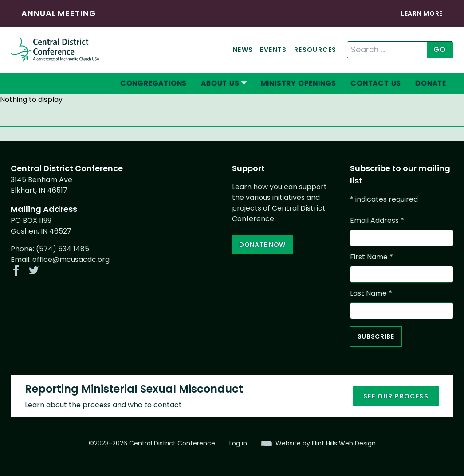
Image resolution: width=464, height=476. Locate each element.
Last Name (371, 293)
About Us (220, 83)
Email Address (377, 220)
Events (273, 50)
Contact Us (376, 83)
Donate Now (262, 245)
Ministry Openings (299, 83)
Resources (315, 50)
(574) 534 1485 (63, 249)
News (243, 50)
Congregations (153, 83)
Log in (238, 443)
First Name (372, 257)
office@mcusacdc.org (71, 259)
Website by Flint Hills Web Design (326, 443)
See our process (396, 396)
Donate (431, 83)
